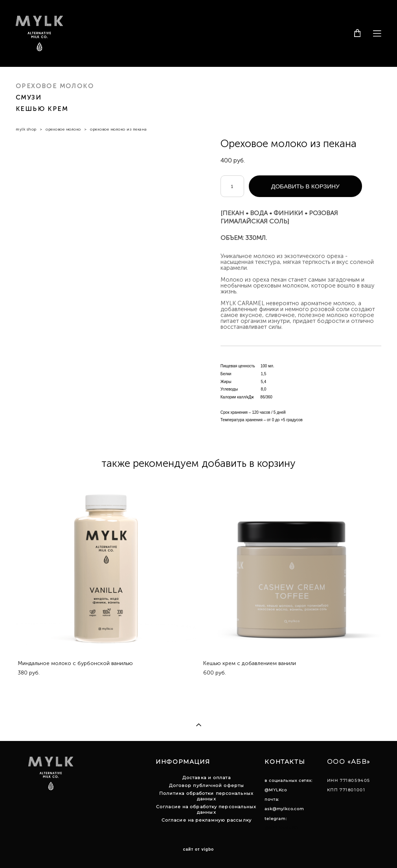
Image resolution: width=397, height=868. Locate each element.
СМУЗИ (29, 97)
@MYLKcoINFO (281, 828)
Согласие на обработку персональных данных (206, 809)
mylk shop (26, 129)
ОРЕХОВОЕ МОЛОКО (55, 86)
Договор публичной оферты (207, 785)
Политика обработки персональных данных (206, 796)
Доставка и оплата (207, 778)
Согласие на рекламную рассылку (207, 820)
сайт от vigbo (198, 850)
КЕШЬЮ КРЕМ (42, 109)
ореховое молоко (63, 129)
